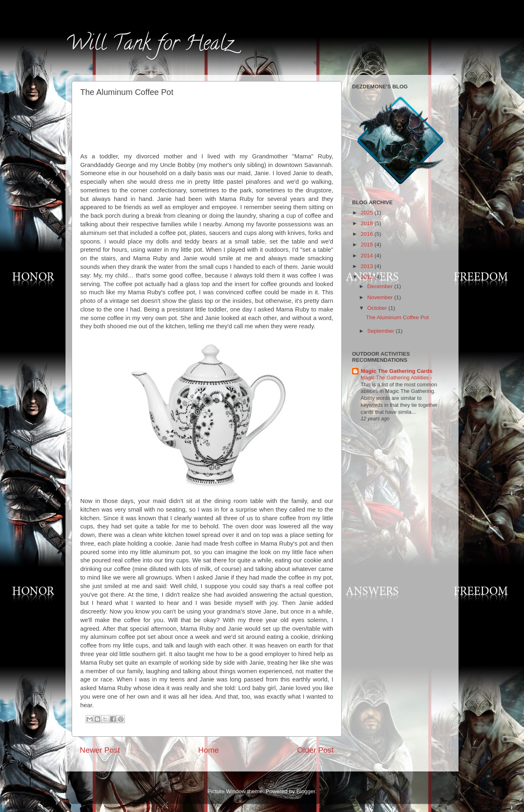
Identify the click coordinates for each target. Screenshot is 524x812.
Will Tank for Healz (149, 45)
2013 (368, 266)
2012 (368, 277)
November (381, 297)
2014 (368, 256)
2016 (368, 234)
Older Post (315, 750)
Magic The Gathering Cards (397, 371)
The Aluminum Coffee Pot (398, 317)
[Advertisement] (207, 123)
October (378, 308)
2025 (368, 213)
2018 (368, 223)
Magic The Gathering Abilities (395, 378)
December (381, 286)
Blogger (306, 791)
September (382, 331)
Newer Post (100, 750)
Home (208, 750)
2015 (368, 245)
